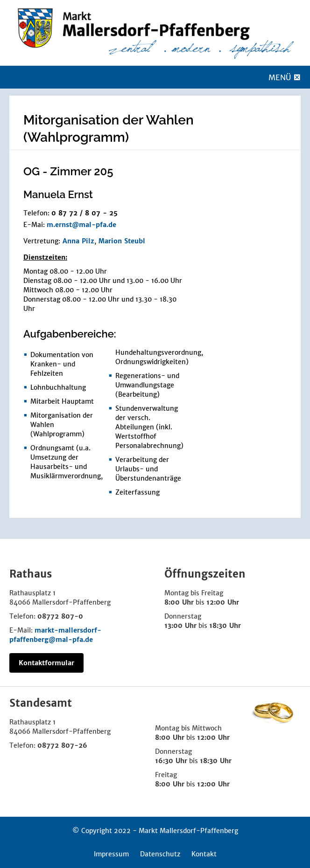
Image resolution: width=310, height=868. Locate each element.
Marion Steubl (122, 241)
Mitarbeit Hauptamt (62, 401)
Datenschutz (160, 854)
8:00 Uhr (179, 602)
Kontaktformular (46, 663)
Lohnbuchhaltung (58, 387)
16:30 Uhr (171, 761)
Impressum (111, 854)
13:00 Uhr (180, 626)
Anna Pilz (78, 241)
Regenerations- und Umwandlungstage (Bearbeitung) (147, 385)
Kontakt (204, 854)
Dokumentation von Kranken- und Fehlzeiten (62, 364)
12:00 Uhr (223, 602)
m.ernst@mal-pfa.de (81, 225)
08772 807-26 (62, 745)
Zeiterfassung (137, 492)
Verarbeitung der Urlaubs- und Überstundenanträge (148, 469)
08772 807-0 (60, 616)
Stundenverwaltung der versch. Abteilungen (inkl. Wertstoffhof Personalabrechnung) (149, 427)
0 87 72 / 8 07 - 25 (85, 213)
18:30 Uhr (225, 626)
